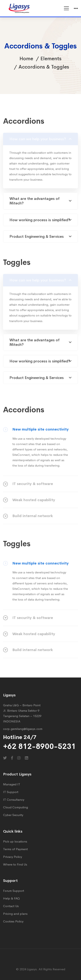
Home (26, 59)
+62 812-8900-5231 (39, 746)
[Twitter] (5, 758)
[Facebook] (12, 758)
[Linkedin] (27, 758)
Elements (51, 59)
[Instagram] (19, 758)
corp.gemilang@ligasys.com (23, 729)
